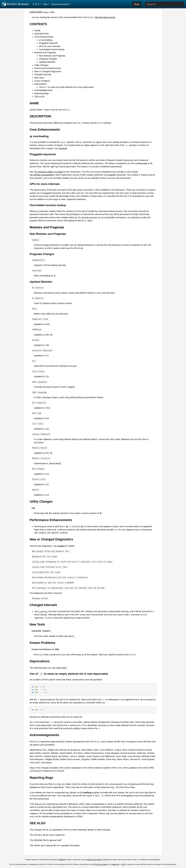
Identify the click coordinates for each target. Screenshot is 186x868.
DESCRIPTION (41, 34)
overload (63, 148)
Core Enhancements (44, 37)
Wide (137, 4)
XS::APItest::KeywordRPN (42, 175)
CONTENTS (38, 24)
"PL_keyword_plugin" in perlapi (48, 172)
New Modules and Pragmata (52, 56)
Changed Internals (43, 74)
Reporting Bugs (41, 93)
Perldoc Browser (15, 4)
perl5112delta (36, 12)
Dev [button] (45, 4)
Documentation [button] (60, 4)
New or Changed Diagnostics (48, 71)
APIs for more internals (50, 46)
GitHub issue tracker (94, 860)
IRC (124, 865)
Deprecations (40, 84)
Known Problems (42, 81)
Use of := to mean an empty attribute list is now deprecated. (67, 87)
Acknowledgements (43, 90)
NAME (37, 31)
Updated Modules (47, 62)
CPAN (52, 12)
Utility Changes (41, 65)
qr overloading (46, 40)
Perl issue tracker (101, 865)
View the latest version (105, 17)
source (46, 12)
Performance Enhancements (48, 68)
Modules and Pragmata (45, 53)
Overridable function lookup (52, 49)
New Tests (39, 78)
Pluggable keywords (48, 43)
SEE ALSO (39, 97)
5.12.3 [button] (36, 4)
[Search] (165, 4)
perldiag (61, 546)
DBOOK (62, 860)
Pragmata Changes (48, 59)
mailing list (115, 865)
